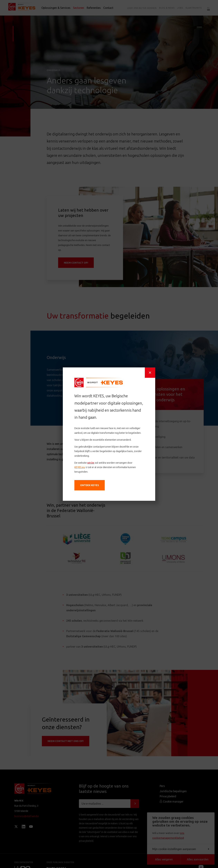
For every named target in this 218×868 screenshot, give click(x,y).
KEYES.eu (82, 470)
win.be (92, 466)
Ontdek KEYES (91, 486)
